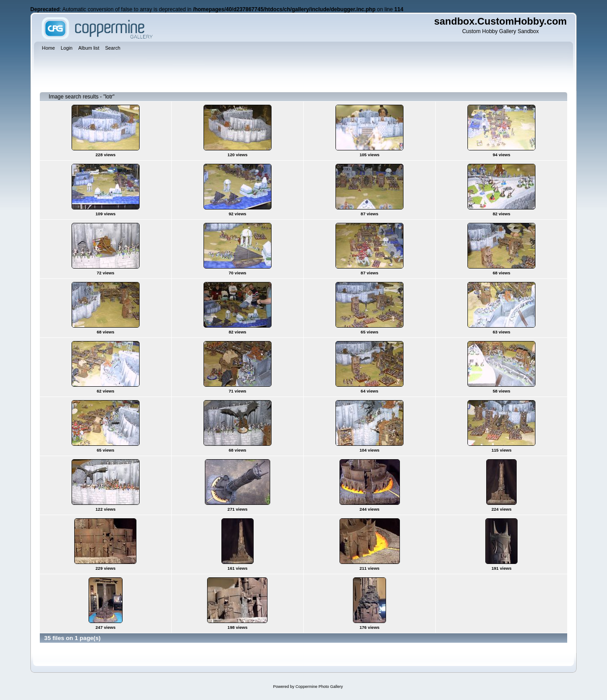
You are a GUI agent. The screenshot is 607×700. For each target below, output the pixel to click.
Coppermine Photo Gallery (319, 687)
